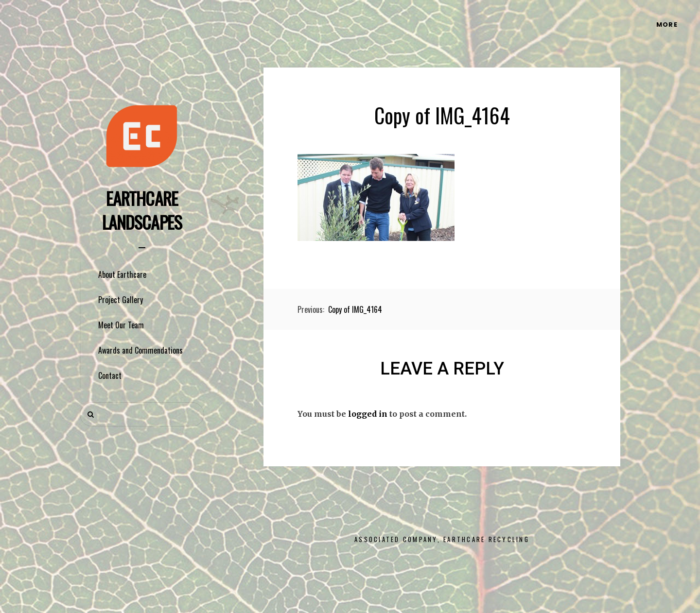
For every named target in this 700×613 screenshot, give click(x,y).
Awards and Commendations (140, 350)
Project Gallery (121, 300)
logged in (368, 414)
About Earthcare (122, 274)
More (667, 25)
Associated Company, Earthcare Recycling (442, 539)
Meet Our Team (121, 325)
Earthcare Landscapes (142, 210)
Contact (110, 375)
